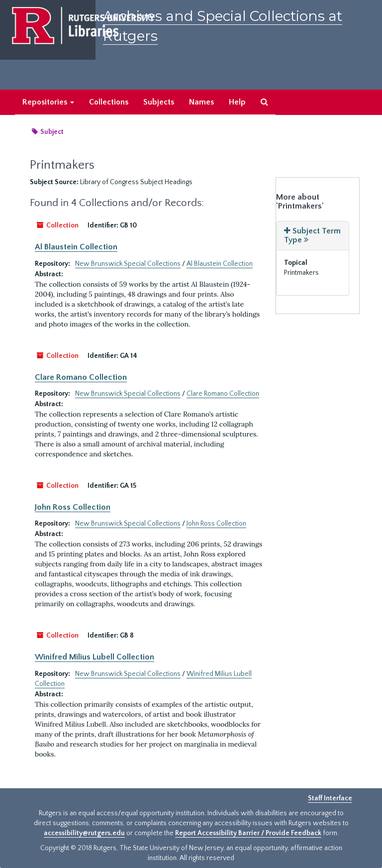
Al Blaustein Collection (76, 247)
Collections (109, 102)
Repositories (48, 102)
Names (201, 102)
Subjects (159, 102)
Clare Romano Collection (81, 377)
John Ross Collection (73, 507)
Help (237, 102)
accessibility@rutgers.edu (84, 833)
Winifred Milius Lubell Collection (95, 657)
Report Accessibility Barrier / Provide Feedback (248, 833)
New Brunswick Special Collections (128, 264)
